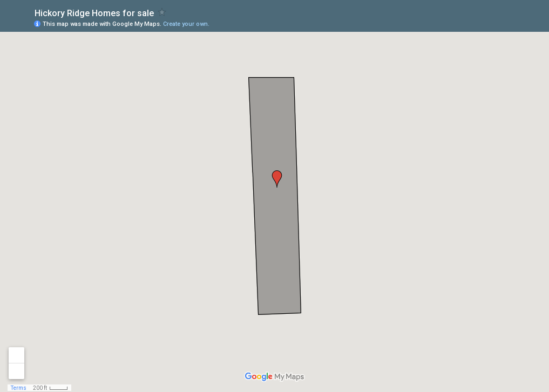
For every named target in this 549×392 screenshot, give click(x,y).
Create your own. (186, 24)
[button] (277, 179)
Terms (19, 388)
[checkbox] (162, 12)
